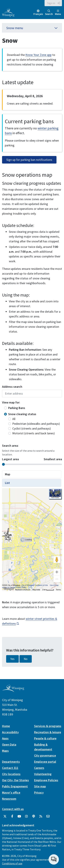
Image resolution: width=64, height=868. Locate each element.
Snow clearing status (22, 414)
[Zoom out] (57, 579)
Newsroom (9, 799)
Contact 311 (10, 768)
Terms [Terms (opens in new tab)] (58, 590)
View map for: (11, 402)
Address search (12, 387)
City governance (45, 755)
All (14, 419)
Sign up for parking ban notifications (29, 160)
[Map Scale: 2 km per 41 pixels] (48, 590)
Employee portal (45, 762)
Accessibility (10, 732)
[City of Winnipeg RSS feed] (41, 816)
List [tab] (7, 483)
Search (49, 13)
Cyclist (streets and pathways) (32, 428)
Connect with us (13, 809)
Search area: (10, 446)
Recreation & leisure (48, 732)
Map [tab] (8, 474)
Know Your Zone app (38, 55)
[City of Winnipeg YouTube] (19, 816)
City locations (11, 774)
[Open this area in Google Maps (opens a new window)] (9, 589)
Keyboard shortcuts (23, 590)
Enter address (32, 394)
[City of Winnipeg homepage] (13, 691)
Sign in (51, 3)
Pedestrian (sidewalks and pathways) (36, 424)
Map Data (36, 590)
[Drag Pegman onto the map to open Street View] (57, 560)
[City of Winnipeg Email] (48, 816)
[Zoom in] (57, 572)
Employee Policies (46, 780)
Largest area (10, 459)
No (26, 659)
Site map (40, 786)
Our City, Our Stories (15, 780)
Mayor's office (11, 792)
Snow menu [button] (32, 28)
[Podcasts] (34, 816)
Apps (5, 738)
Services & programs (48, 726)
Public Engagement (15, 786)
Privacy (39, 792)
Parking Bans (17, 408)
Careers (39, 768)
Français (38, 14)
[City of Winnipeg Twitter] (5, 816)
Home (6, 726)
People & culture (45, 738)
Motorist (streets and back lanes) (34, 433)
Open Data (9, 745)
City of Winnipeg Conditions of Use (35, 585)
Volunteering (43, 774)
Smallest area (53, 459)
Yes (12, 659)
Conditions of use (12, 863)
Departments (11, 762)
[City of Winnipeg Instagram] (26, 816)
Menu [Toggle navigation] (58, 13)
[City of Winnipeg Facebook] (12, 816)
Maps (5, 751)
